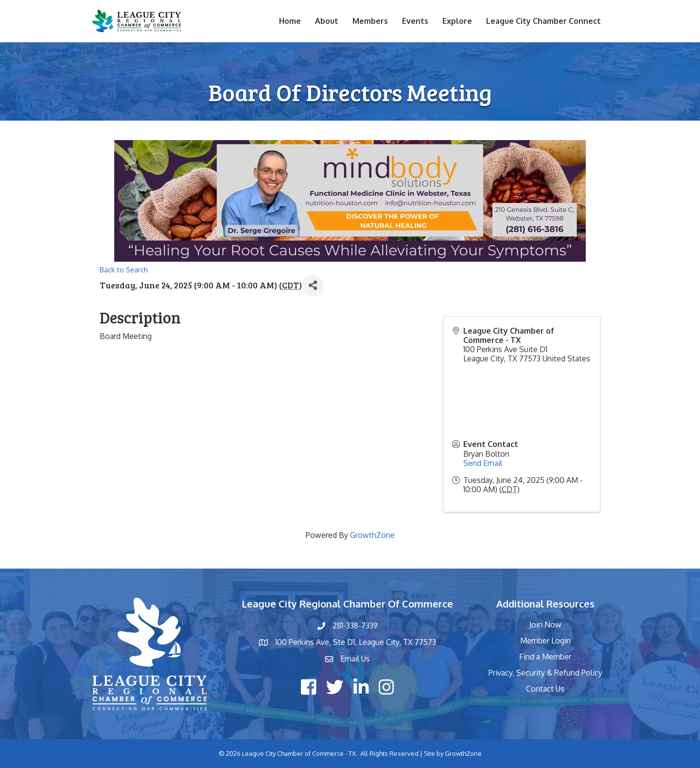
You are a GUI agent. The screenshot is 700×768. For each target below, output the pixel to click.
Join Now (545, 625)
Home (290, 21)
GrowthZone (372, 535)
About (327, 21)
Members (370, 21)
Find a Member (545, 657)
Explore (457, 21)
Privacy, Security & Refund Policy (545, 673)
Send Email (483, 463)
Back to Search (124, 269)
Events (415, 21)
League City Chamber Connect (543, 21)
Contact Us (545, 689)
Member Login (545, 641)
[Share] (313, 286)
